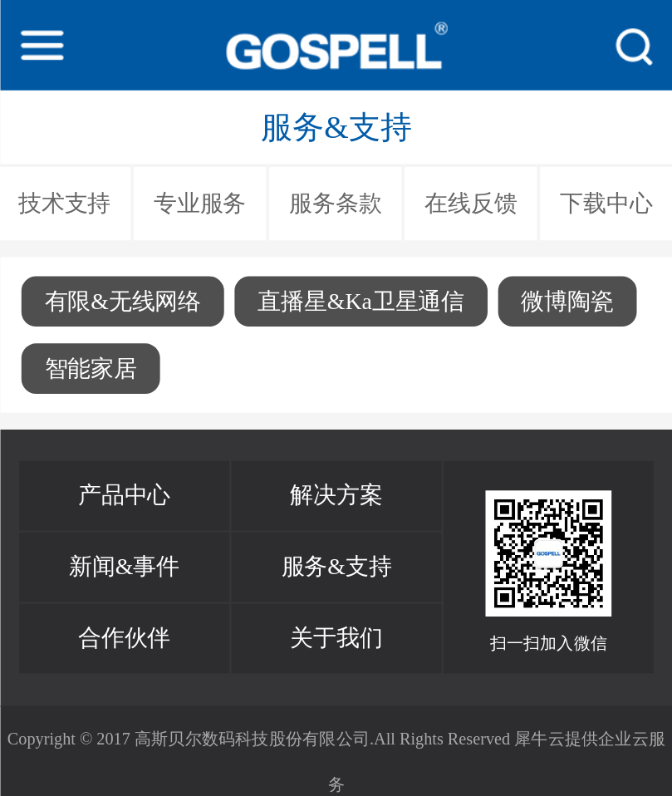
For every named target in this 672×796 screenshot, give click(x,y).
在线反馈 (471, 204)
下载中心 (606, 204)
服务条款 (335, 204)
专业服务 (200, 204)
